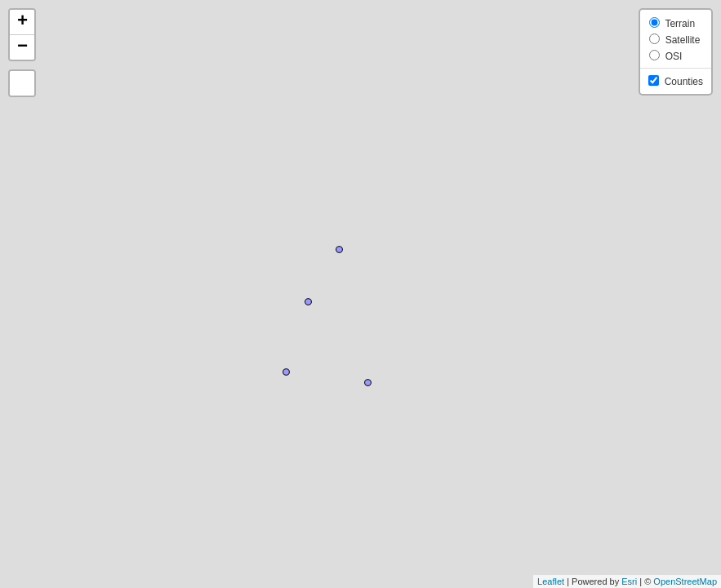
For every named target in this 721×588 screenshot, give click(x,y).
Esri (629, 581)
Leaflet (551, 581)
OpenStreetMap (685, 581)
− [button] (22, 47)
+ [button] (22, 22)
